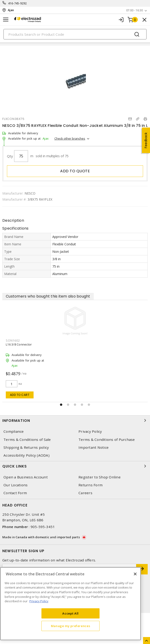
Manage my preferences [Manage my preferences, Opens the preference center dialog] (71, 626)
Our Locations (16, 485)
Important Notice (94, 447)
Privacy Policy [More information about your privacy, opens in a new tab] (39, 601)
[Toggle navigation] (6, 20)
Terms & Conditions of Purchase (107, 440)
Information (75, 420)
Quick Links (75, 466)
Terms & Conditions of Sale (27, 440)
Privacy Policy (90, 431)
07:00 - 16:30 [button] (134, 10)
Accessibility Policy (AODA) (27, 455)
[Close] (135, 574)
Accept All (70, 613)
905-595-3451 (43, 527)
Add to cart (20, 395)
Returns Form (91, 485)
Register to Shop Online (100, 477)
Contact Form (15, 493)
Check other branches (70, 138)
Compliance (14, 431)
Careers (85, 493)
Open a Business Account (26, 477)
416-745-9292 (17, 3)
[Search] (75, 34)
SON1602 (13, 340)
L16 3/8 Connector (19, 344)
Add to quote (75, 171)
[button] (61, 405)
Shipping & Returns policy (26, 447)
